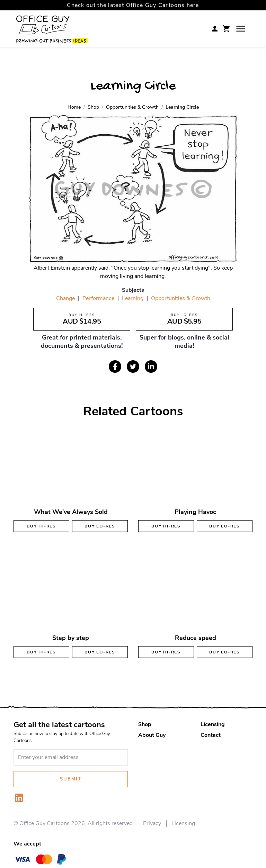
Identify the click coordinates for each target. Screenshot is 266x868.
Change (65, 298)
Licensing (213, 724)
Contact (211, 735)
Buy (41, 526)
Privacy (152, 823)
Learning (133, 298)
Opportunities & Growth (181, 298)
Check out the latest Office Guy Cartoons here (133, 5)
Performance (98, 298)
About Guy (152, 735)
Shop (145, 724)
